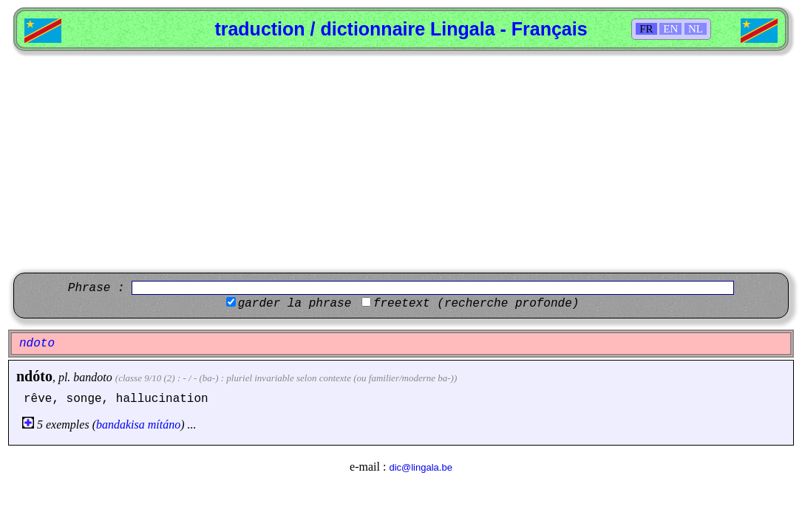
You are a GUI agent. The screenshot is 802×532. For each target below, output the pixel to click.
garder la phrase (295, 304)
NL (696, 29)
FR (646, 29)
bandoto (92, 377)
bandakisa (120, 424)
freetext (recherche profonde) (476, 304)
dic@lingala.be (420, 467)
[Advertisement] (401, 162)
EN (670, 29)
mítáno (164, 424)
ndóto (34, 376)
